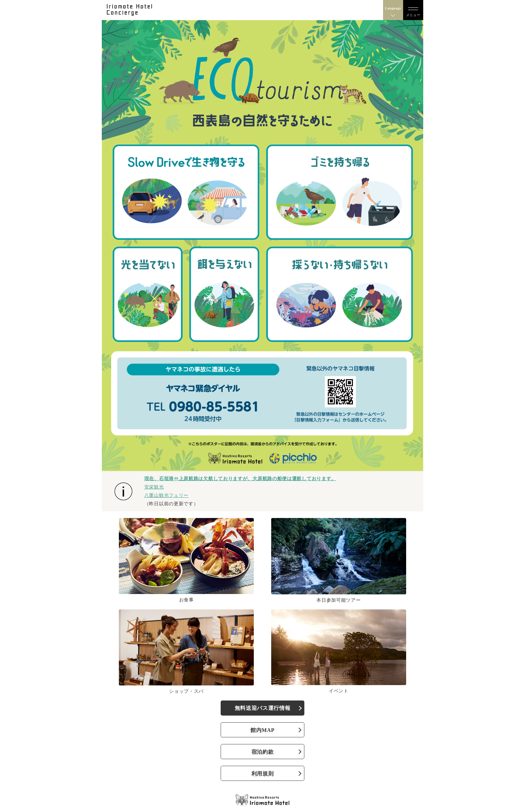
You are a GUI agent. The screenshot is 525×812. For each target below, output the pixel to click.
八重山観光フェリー (166, 495)
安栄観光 (154, 487)
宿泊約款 (263, 752)
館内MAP (262, 730)
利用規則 (263, 774)
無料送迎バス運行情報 (263, 708)
